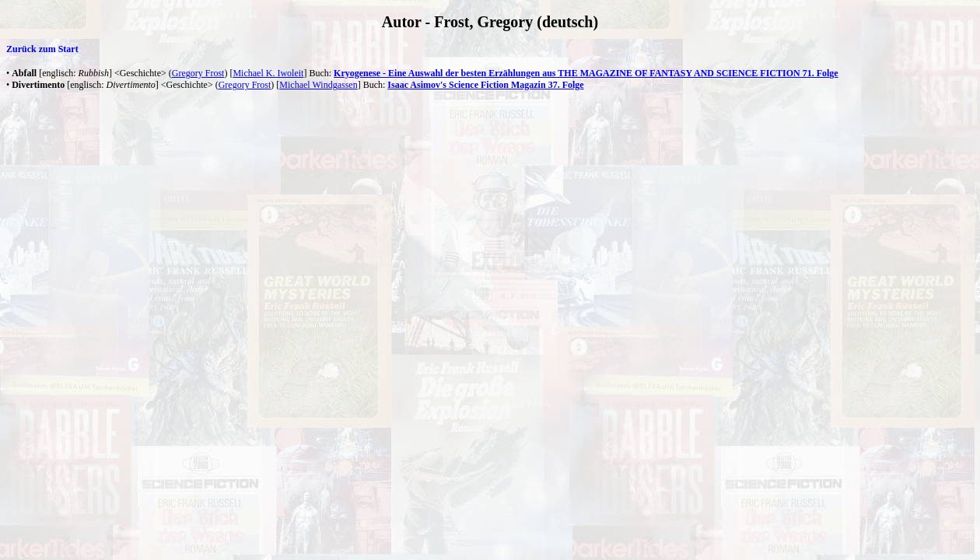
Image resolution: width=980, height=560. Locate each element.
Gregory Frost (198, 73)
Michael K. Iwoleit (268, 73)
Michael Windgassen (318, 85)
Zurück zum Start (42, 49)
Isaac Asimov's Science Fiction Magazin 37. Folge (485, 85)
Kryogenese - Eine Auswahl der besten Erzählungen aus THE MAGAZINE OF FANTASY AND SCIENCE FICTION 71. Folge (586, 73)
